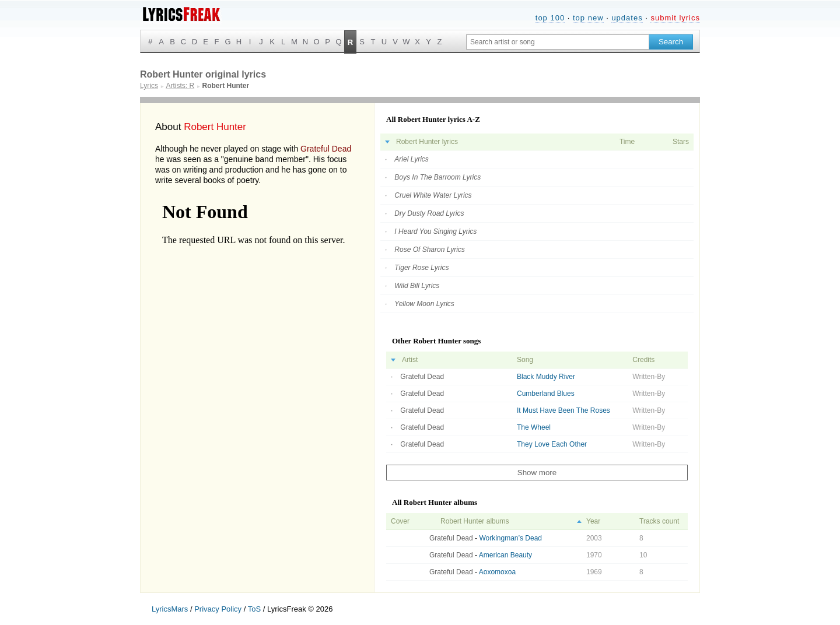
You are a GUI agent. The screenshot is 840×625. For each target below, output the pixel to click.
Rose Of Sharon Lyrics (430, 250)
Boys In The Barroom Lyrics (437, 177)
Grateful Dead (326, 149)
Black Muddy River (546, 377)
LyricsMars (170, 609)
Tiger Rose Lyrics (421, 268)
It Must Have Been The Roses (563, 410)
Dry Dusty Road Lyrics (429, 213)
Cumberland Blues (546, 394)
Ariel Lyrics (411, 159)
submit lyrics (675, 18)
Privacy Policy (218, 609)
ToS (254, 609)
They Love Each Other (552, 444)
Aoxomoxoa (497, 572)
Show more (537, 473)
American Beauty (505, 555)
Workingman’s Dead (510, 538)
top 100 (550, 18)
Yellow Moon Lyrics (424, 304)
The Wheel (534, 427)
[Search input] (558, 42)
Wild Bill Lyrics (417, 286)
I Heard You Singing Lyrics (435, 231)
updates (627, 18)
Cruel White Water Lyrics (433, 195)
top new (588, 18)
